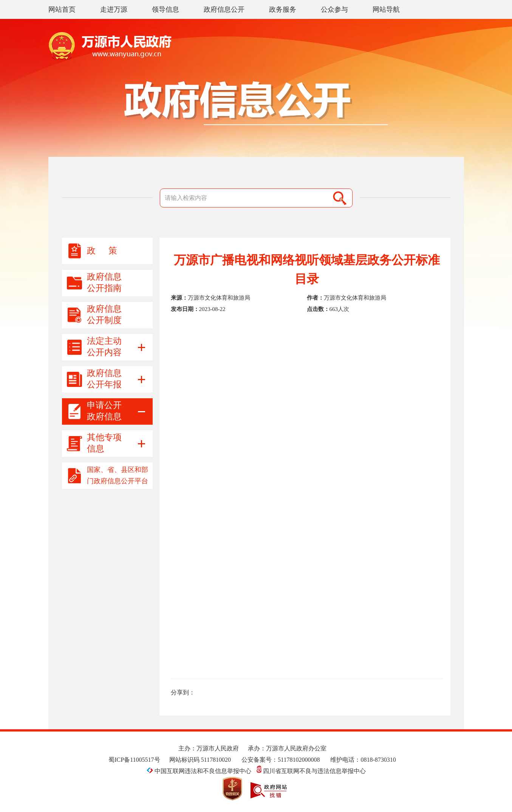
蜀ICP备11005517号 (134, 760)
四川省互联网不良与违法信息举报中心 (311, 771)
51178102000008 (299, 760)
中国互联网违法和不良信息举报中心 (200, 771)
